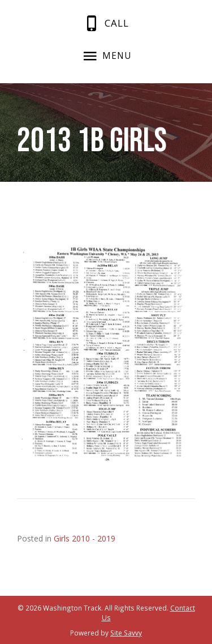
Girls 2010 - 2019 (85, 538)
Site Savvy (126, 633)
